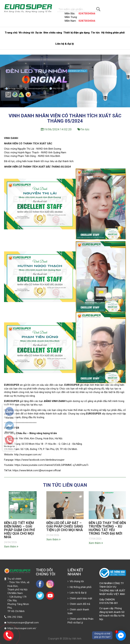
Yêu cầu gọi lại (9, 446)
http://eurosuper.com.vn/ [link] (28, 456)
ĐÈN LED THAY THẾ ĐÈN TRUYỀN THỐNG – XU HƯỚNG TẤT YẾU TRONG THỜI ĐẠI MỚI (107, 529)
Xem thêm (11, 548)
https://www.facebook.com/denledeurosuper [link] (40, 461)
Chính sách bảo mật (80, 599)
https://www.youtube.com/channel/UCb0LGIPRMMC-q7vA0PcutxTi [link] (51, 466)
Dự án (39, 33)
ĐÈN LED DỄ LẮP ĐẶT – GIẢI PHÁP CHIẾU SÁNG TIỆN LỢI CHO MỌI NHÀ (65, 527)
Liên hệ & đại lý (65, 44)
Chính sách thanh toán (78, 612)
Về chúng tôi (26, 33)
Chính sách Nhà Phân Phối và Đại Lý (80, 622)
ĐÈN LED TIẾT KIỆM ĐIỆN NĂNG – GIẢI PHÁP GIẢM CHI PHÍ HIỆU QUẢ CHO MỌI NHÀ (19, 531)
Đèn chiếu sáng (53, 33)
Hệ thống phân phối (113, 33)
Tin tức (95, 33)
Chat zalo (9, 418)
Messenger (9, 432)
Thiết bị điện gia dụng (76, 33)
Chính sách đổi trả (79, 605)
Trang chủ (11, 33)
